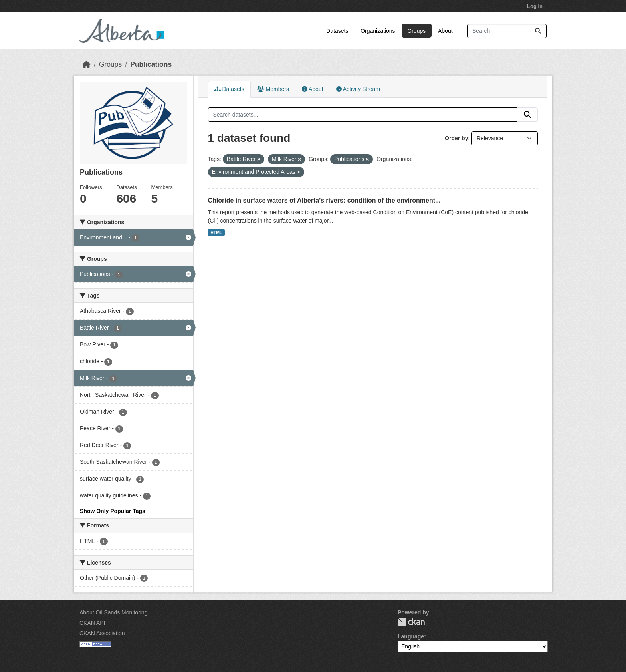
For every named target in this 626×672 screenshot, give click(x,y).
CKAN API (92, 623)
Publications (151, 64)
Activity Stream (358, 89)
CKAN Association (102, 633)
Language (411, 636)
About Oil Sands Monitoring (113, 612)
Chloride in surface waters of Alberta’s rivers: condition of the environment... (324, 200)
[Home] (87, 64)
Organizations (378, 31)
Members (273, 89)
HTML (216, 233)
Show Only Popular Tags (113, 511)
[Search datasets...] (507, 31)
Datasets (337, 31)
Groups (416, 31)
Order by (456, 138)
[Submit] (538, 31)
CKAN (411, 622)
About (445, 31)
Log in (535, 6)
